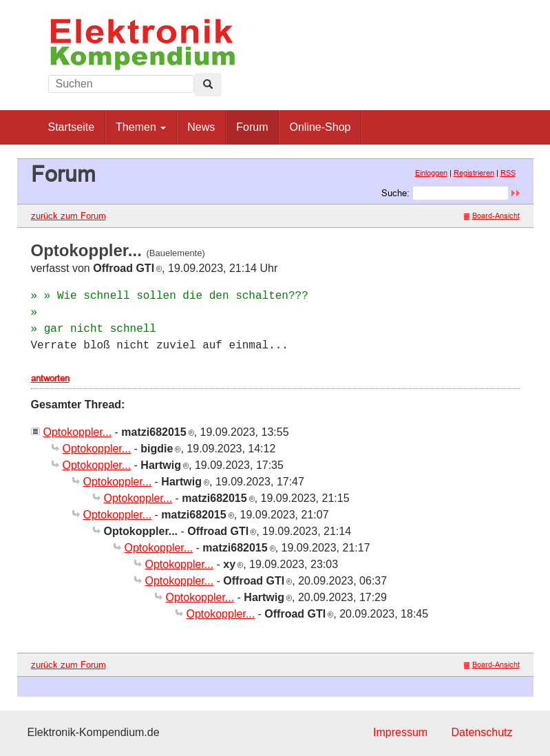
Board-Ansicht (492, 216)
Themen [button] (141, 127)
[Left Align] (208, 85)
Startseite (72, 127)
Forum (252, 127)
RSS (508, 173)
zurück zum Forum (68, 216)
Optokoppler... (78, 432)
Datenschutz (482, 732)
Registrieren (474, 173)
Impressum (400, 732)
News (201, 127)
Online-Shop (320, 127)
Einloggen (431, 173)
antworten (50, 378)
